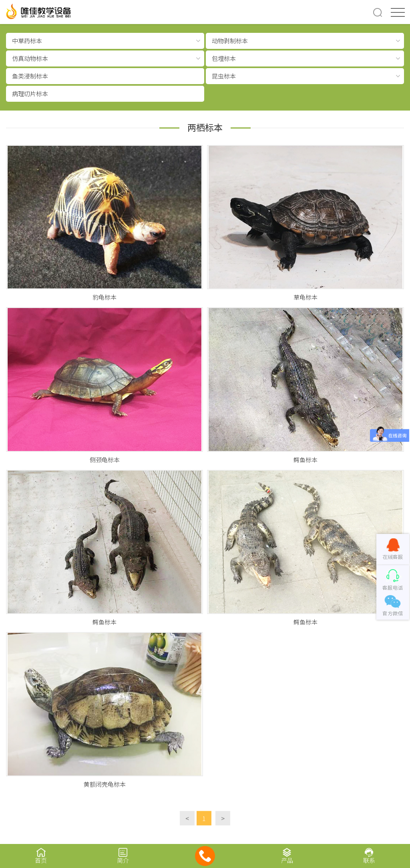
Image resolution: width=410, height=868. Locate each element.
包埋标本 (224, 58)
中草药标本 (27, 41)
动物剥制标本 (230, 41)
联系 (369, 856)
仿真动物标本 (30, 58)
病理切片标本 (30, 94)
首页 (41, 856)
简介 (123, 856)
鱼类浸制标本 (30, 76)
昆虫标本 (224, 76)
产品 (287, 856)
